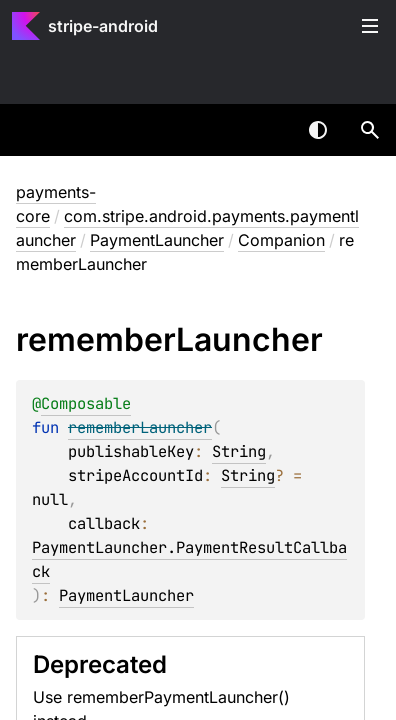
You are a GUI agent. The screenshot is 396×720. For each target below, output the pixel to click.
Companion (281, 240)
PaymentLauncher (157, 240)
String (239, 451)
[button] (370, 130)
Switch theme (318, 130)
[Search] (370, 130)
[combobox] (266, 130)
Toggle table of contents (370, 26)
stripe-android (103, 26)
